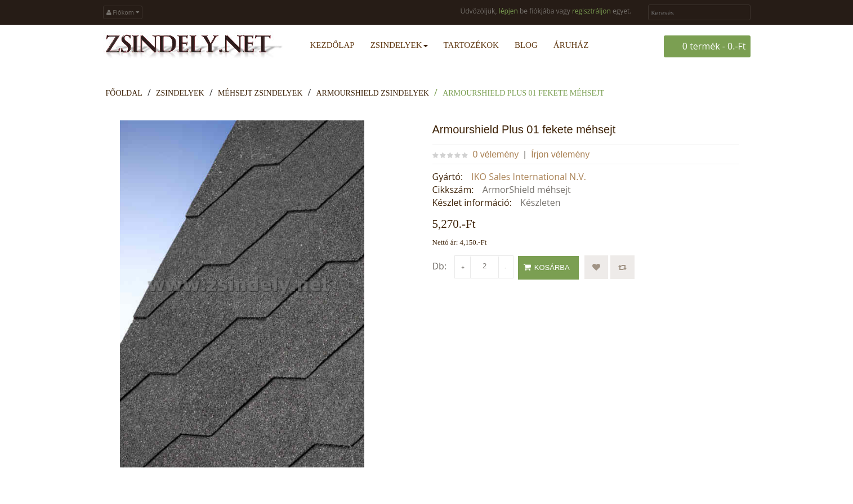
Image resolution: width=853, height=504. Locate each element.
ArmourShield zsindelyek (373, 93)
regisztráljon (591, 11)
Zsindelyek (180, 93)
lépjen (508, 11)
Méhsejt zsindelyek (260, 93)
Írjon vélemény (560, 154)
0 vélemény (495, 154)
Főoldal (124, 93)
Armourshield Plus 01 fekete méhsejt (523, 93)
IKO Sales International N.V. (529, 177)
